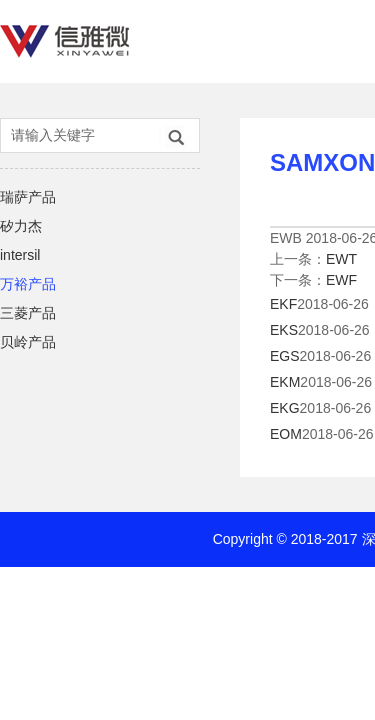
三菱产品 (28, 313)
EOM (286, 434)
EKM (285, 382)
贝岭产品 (28, 342)
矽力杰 (21, 226)
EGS (285, 356)
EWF (341, 280)
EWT (341, 259)
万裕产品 (28, 284)
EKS (284, 330)
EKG (285, 408)
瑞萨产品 (28, 197)
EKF (283, 304)
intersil (20, 255)
